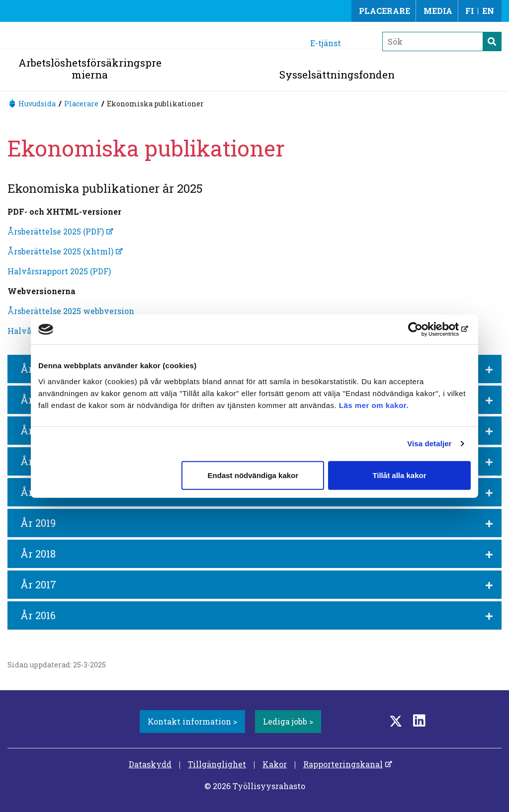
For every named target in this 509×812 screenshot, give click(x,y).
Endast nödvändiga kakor (253, 475)
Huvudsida (37, 104)
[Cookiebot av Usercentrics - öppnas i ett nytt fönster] (427, 329)
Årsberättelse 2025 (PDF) (56, 231)
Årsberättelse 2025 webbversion (71, 311)
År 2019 (38, 523)
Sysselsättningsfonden (337, 75)
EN (488, 11)
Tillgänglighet (217, 764)
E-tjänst (326, 43)
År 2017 (38, 584)
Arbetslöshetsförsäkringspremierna (90, 69)
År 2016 (38, 615)
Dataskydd (150, 764)
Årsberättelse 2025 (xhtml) (60, 251)
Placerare (384, 11)
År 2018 (38, 554)
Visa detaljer (429, 444)
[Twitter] (396, 720)
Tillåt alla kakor (399, 475)
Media (438, 11)
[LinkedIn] (419, 720)
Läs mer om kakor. (374, 405)
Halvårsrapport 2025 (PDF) (59, 271)
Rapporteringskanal (343, 764)
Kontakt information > (192, 721)
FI (470, 11)
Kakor (275, 764)
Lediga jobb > (288, 721)
